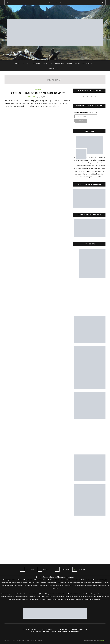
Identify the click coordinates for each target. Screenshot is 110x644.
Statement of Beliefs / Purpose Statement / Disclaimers (55, 632)
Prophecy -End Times (31, 63)
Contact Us (63, 629)
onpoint (32, 97)
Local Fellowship (83, 63)
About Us (53, 68)
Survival (59, 63)
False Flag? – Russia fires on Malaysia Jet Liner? (37, 93)
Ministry (47, 63)
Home (17, 63)
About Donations (30, 629)
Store (70, 63)
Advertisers (47, 629)
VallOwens (102, 640)
